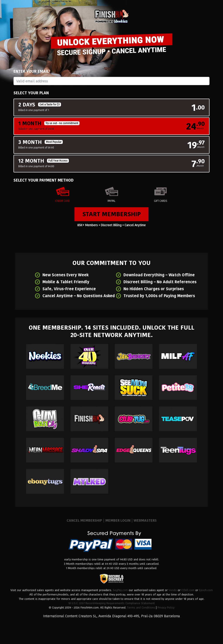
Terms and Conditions (141, 608)
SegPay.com (120, 590)
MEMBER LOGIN (118, 520)
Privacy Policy (166, 608)
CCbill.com (188, 590)
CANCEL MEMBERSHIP (84, 520)
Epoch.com (206, 590)
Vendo (173, 590)
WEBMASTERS (145, 520)
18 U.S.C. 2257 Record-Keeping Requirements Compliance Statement (111, 603)
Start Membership (111, 214)
